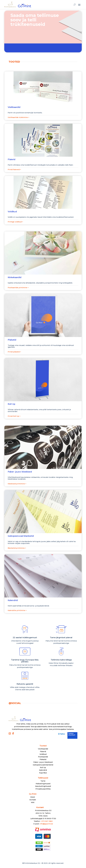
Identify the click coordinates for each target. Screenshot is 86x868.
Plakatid (43, 759)
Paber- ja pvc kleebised (43, 762)
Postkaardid (43, 757)
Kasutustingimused (43, 786)
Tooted (43, 746)
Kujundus (43, 773)
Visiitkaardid (43, 749)
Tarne (43, 781)
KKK (33, 802)
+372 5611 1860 (47, 821)
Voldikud (43, 754)
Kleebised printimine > (17, 484)
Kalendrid (43, 770)
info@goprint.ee (46, 824)
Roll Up (43, 768)
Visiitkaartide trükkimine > (18, 117)
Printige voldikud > (15, 222)
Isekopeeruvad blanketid (43, 765)
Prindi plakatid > (14, 352)
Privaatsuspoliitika (43, 789)
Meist (33, 797)
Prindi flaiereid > (14, 170)
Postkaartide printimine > (18, 288)
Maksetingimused (43, 784)
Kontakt (33, 800)
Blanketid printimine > (17, 548)
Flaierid (43, 752)
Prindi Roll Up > (14, 416)
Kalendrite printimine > (17, 610)
